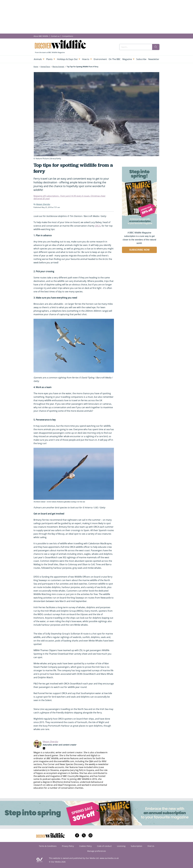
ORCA (98, 226)
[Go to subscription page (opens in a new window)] (139, 228)
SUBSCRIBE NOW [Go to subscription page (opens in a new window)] (139, 250)
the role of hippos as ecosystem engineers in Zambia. (70, 772)
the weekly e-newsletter (97, 764)
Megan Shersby (50, 742)
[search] (156, 47)
